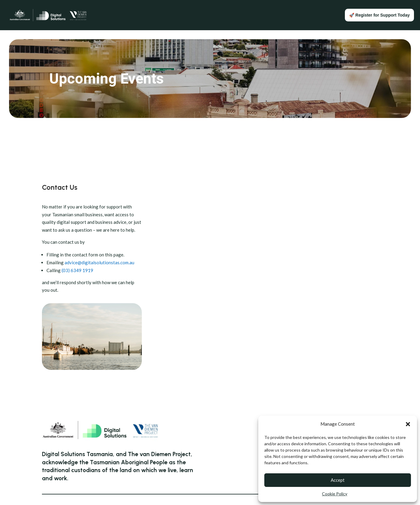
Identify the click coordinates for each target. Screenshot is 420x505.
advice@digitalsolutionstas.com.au (99, 262)
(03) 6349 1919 (77, 270)
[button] (408, 424)
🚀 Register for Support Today (379, 15)
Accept (338, 480)
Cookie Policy (335, 494)
